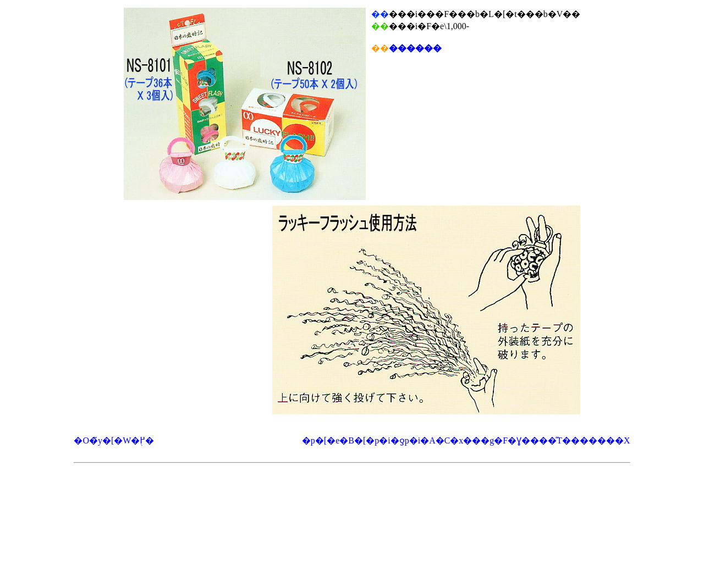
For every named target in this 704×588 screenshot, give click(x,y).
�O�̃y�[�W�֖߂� (114, 440)
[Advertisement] (352, 496)
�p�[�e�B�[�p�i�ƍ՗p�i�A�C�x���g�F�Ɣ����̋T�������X (466, 440)
